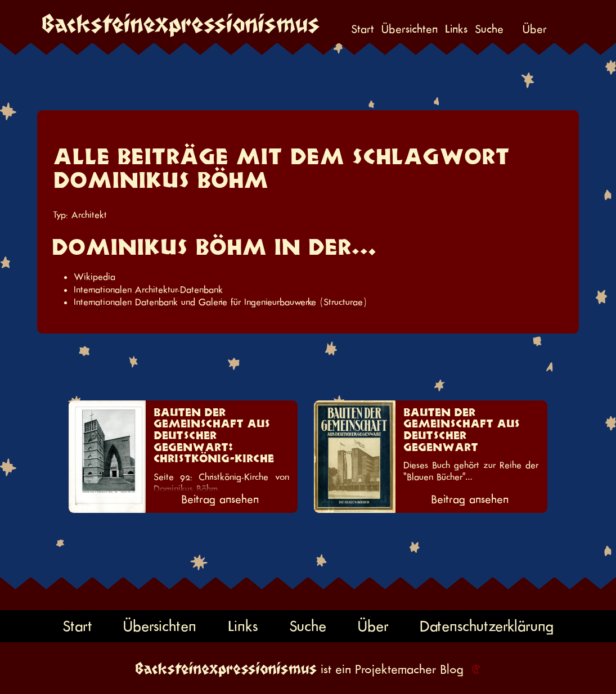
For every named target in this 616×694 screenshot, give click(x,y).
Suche (489, 29)
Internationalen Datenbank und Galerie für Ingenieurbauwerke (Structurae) (220, 302)
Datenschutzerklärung (487, 626)
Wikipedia (95, 277)
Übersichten (410, 29)
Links (456, 29)
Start (363, 29)
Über (535, 29)
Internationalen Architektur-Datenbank (148, 290)
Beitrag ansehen (220, 499)
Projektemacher (395, 669)
